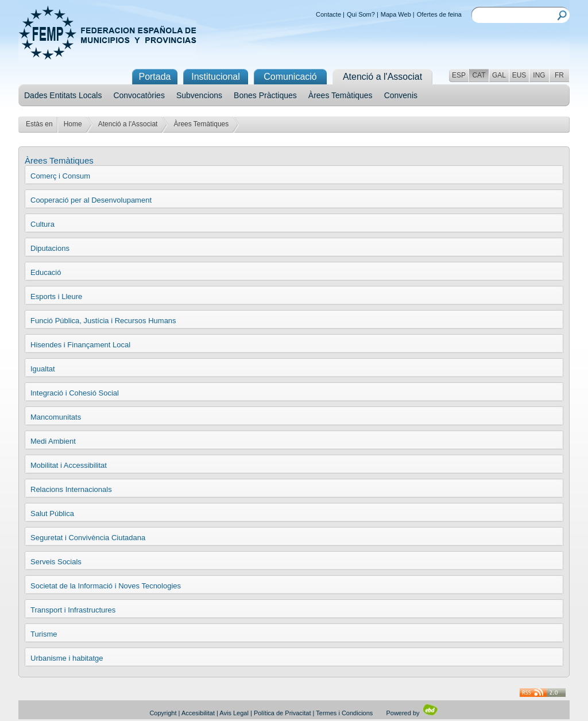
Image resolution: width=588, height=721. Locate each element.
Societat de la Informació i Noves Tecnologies (106, 586)
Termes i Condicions (344, 713)
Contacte (328, 14)
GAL (499, 75)
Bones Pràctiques (265, 95)
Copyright (163, 713)
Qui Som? (361, 14)
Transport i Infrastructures (73, 610)
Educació (46, 272)
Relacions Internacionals (71, 489)
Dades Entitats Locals (63, 95)
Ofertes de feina (439, 14)
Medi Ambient (53, 441)
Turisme (44, 634)
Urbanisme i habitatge (67, 658)
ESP (459, 75)
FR (559, 75)
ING (539, 75)
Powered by (412, 713)
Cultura (42, 224)
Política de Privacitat (283, 713)
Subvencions (199, 95)
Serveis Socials (56, 562)
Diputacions (50, 248)
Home (73, 124)
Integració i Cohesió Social (75, 393)
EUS (519, 75)
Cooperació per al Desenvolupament (91, 200)
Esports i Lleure (56, 296)
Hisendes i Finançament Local (80, 345)
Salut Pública (52, 513)
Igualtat (43, 369)
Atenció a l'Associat (128, 124)
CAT (479, 75)
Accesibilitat (198, 713)
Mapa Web (396, 14)
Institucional (216, 77)
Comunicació (290, 77)
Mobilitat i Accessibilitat (69, 465)
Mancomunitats (56, 417)
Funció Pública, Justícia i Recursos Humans (103, 321)
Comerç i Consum (60, 176)
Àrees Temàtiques (341, 95)
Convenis (401, 95)
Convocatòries (139, 95)
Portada (154, 77)
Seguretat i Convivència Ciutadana (88, 538)
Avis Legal (234, 713)
